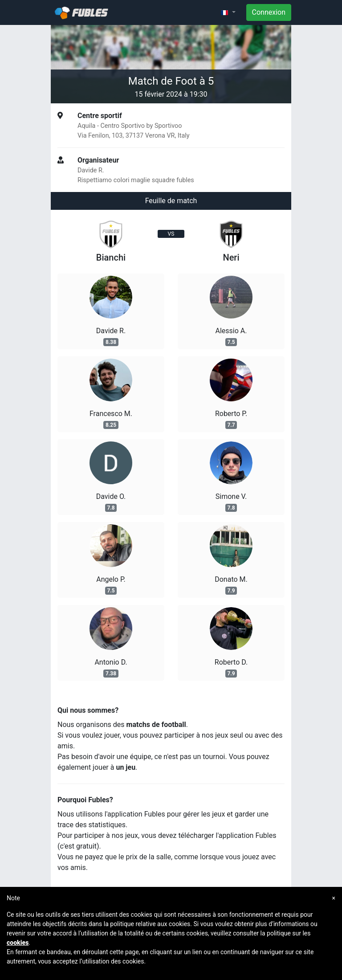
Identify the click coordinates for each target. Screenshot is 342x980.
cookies (18, 943)
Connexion (269, 12)
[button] (228, 12)
